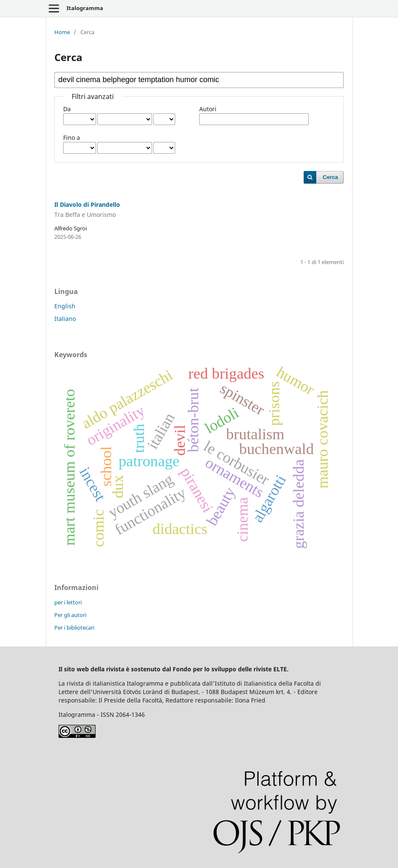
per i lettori (68, 602)
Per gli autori (70, 615)
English (65, 306)
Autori (208, 109)
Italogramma (85, 8)
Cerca (330, 177)
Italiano (65, 319)
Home (62, 32)
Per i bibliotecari (74, 628)
